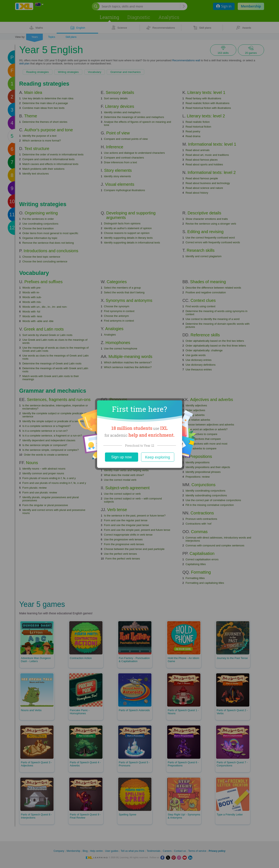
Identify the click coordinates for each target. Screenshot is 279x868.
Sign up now (121, 457)
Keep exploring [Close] (157, 457)
